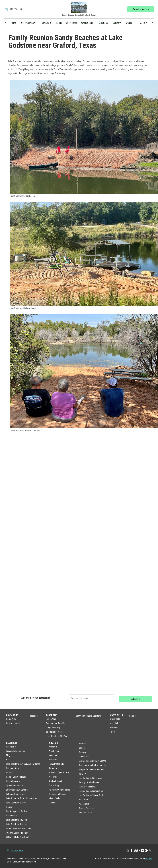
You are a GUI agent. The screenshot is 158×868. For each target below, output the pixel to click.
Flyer (8, 760)
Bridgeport (53, 760)
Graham (52, 803)
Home (13, 23)
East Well (114, 728)
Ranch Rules (12, 816)
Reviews (10, 773)
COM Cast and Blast (87, 787)
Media (143, 23)
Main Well (114, 723)
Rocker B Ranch (56, 781)
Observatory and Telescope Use (92, 765)
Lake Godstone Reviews (17, 820)
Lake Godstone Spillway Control (92, 761)
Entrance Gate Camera (16, 794)
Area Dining (54, 751)
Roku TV (82, 774)
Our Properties (28, 23)
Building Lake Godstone (16, 751)
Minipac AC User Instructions (91, 769)
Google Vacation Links (16, 777)
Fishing (9, 807)
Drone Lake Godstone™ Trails (19, 828)
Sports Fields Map (54, 732)
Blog (8, 755)
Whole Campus (88, 23)
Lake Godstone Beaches (17, 824)
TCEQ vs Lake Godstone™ (17, 833)
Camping (46, 23)
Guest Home (72, 23)
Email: (9, 862)
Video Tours (84, 804)
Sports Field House (14, 785)
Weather (132, 716)
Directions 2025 (85, 813)
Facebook (33, 716)
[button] (6, 22)
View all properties (141, 9)
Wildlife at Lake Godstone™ (18, 837)
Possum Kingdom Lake (59, 773)
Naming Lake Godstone (89, 782)
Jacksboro (53, 768)
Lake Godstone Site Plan (57, 736)
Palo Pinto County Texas (59, 790)
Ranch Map (51, 719)
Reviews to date (13, 723)
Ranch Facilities (13, 781)
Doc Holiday (54, 785)
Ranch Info (11, 747)
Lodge (59, 23)
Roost (113, 732)
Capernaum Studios (57, 794)
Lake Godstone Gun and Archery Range (23, 764)
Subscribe (135, 699)
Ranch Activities (13, 768)
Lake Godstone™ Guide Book (91, 795)
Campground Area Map (56, 723)
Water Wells (115, 719)
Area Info (53, 747)
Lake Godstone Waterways (90, 778)
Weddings (130, 23)
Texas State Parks (56, 764)
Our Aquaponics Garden (16, 811)
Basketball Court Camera (17, 790)
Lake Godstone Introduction (91, 791)
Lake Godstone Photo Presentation (22, 798)
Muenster (53, 755)
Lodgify (149, 859)
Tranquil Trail (84, 757)
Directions (103, 23)
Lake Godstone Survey (16, 803)
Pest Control (84, 800)
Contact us (11, 719)
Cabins (117, 23)
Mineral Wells (54, 798)
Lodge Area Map (53, 728)
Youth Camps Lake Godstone (89, 716)
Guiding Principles (86, 808)
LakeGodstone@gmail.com (25, 862)
